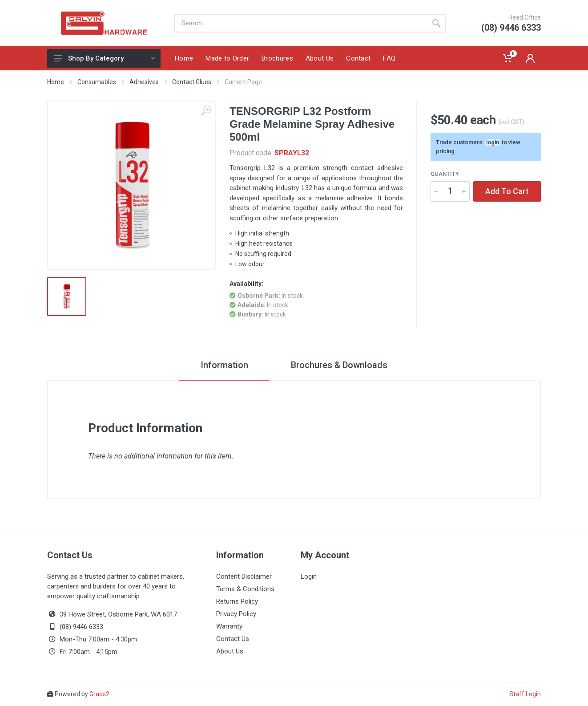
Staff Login (525, 694)
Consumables (97, 82)
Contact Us (233, 639)
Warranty (229, 626)
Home (56, 82)
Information (224, 365)
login (493, 142)
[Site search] (300, 23)
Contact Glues (192, 82)
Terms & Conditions (245, 589)
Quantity (445, 174)
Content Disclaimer (244, 576)
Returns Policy (237, 601)
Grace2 (99, 694)
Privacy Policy (236, 614)
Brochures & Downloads (339, 365)
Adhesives (144, 82)
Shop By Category (105, 58)
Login (309, 576)
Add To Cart (507, 191)
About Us (230, 651)
